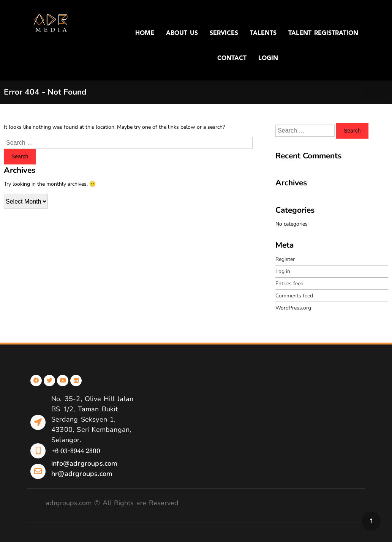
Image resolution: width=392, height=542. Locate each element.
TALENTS (263, 33)
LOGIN (268, 58)
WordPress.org (293, 308)
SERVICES (224, 33)
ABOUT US (182, 33)
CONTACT (232, 58)
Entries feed (289, 284)
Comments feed (294, 296)
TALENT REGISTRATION (323, 33)
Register (285, 259)
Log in (283, 271)
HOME (145, 33)
